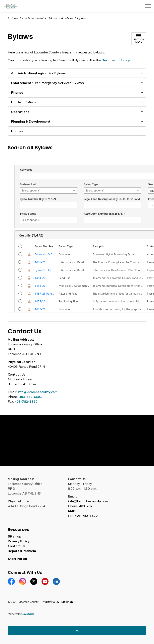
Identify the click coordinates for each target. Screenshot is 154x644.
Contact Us (17, 546)
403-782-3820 (26, 401)
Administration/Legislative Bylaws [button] (38, 73)
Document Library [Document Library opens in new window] (116, 60)
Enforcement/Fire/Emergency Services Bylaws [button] (47, 83)
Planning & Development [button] (31, 121)
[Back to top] (77, 630)
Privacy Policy (19, 541)
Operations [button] (20, 112)
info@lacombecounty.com (37, 392)
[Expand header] (148, 6)
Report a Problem (22, 551)
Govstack (27, 614)
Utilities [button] (17, 131)
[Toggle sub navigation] (139, 39)
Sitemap (15, 536)
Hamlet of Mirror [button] (24, 102)
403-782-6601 (30, 397)
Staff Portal (17, 559)
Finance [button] (17, 92)
